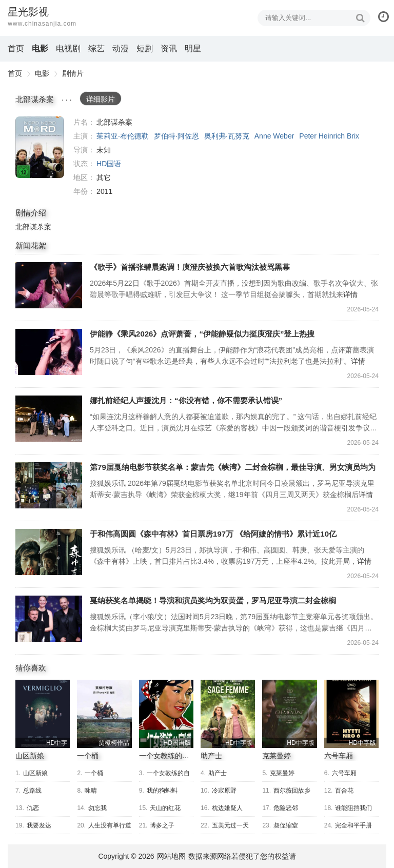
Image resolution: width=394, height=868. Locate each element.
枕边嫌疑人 (227, 808)
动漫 (121, 48)
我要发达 (39, 825)
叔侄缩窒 (286, 825)
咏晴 (91, 791)
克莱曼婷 (277, 756)
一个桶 (88, 756)
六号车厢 (339, 756)
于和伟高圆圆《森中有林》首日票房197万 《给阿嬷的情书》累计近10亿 (49, 552)
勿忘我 (97, 808)
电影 (40, 48)
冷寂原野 (224, 791)
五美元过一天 (230, 825)
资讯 (169, 48)
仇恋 (33, 808)
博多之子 (162, 825)
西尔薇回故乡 (292, 791)
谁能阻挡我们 (353, 808)
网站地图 (171, 856)
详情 (350, 294)
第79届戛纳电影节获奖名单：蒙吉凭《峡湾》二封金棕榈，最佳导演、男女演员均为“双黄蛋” (49, 485)
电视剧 (68, 48)
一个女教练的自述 (168, 756)
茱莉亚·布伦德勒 (123, 136)
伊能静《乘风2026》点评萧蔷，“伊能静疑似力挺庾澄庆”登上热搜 (49, 352)
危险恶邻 (286, 808)
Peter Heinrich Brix (329, 136)
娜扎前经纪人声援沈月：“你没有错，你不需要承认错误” (49, 419)
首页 (16, 48)
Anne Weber (274, 136)
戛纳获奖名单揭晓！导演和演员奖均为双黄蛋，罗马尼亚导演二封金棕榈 (49, 619)
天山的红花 (165, 808)
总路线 (32, 791)
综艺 (96, 48)
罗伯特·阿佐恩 (176, 136)
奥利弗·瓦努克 (227, 136)
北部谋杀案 (40, 147)
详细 (101, 99)
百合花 (344, 791)
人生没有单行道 (110, 825)
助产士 (211, 756)
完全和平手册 (353, 825)
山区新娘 (30, 756)
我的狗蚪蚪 (162, 791)
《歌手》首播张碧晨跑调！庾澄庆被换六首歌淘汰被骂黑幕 (49, 285)
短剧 (145, 48)
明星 (193, 48)
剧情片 (73, 73)
